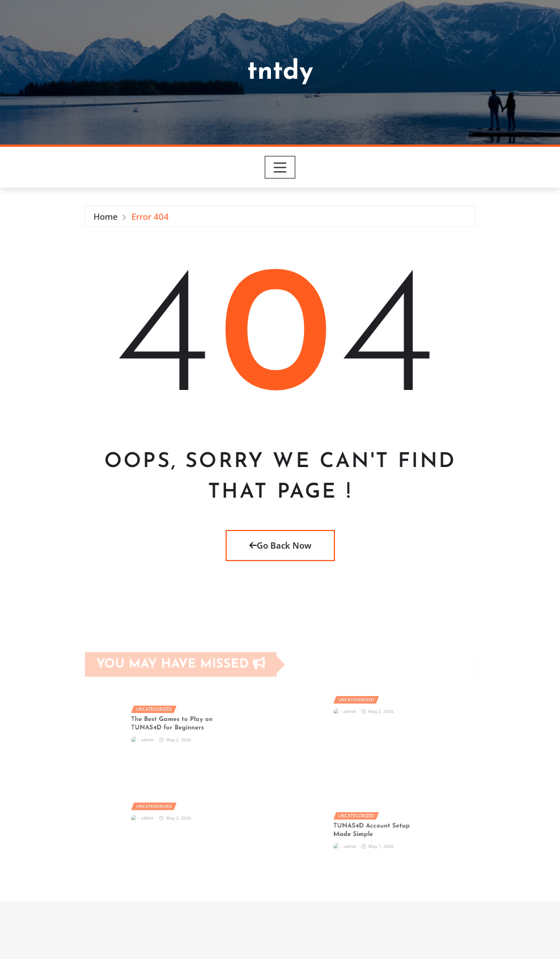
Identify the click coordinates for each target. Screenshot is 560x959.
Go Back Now (280, 545)
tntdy (280, 72)
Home (106, 219)
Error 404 (150, 219)
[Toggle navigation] (280, 167)
